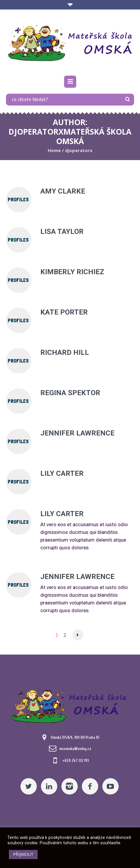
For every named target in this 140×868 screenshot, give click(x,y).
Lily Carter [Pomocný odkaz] (62, 473)
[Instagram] (70, 786)
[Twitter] (29, 786)
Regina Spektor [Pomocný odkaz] (70, 393)
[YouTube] (110, 786)
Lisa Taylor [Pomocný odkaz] (62, 232)
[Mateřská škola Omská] (70, 43)
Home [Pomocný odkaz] (54, 150)
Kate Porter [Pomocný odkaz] (64, 312)
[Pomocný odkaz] (70, 82)
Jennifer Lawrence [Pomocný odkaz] (77, 433)
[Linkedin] (49, 786)
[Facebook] (90, 786)
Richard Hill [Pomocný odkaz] (65, 352)
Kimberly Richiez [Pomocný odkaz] (72, 272)
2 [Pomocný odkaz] (65, 635)
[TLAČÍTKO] (127, 100)
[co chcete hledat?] (70, 100)
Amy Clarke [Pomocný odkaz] (63, 191)
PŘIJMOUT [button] (23, 854)
